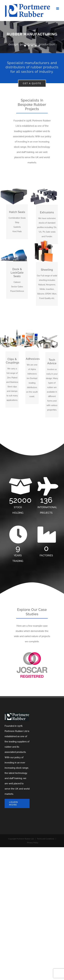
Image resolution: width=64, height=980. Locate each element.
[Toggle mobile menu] (58, 9)
